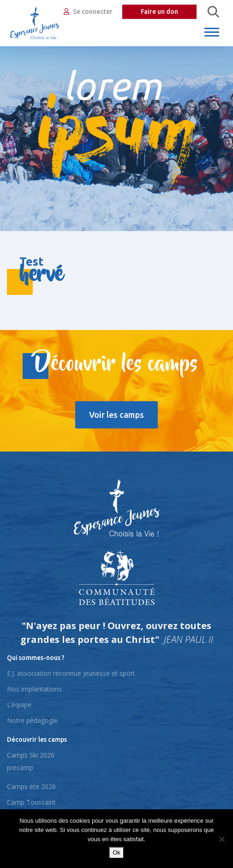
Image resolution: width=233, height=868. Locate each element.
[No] (221, 839)
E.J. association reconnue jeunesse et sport (71, 673)
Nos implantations (34, 689)
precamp (20, 767)
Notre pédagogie (32, 720)
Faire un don (159, 12)
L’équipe (19, 705)
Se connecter (88, 12)
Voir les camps (116, 415)
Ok (116, 853)
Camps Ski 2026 (31, 755)
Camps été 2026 (31, 786)
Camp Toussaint (31, 802)
